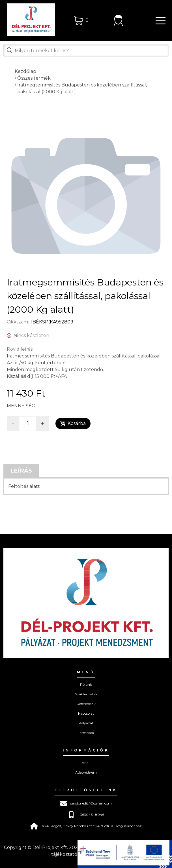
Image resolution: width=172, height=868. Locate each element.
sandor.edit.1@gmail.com (86, 803)
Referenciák (86, 704)
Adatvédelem (86, 772)
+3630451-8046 (86, 815)
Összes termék (34, 78)
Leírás (21, 471)
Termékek (86, 733)
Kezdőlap (25, 71)
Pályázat (86, 723)
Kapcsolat (86, 713)
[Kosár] (81, 20)
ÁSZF (86, 763)
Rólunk (86, 684)
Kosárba (73, 423)
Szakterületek (86, 694)
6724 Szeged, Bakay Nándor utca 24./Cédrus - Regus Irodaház (86, 826)
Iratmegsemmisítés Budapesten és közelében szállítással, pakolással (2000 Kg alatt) (82, 88)
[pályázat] (125, 854)
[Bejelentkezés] (118, 20)
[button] (158, 20)
